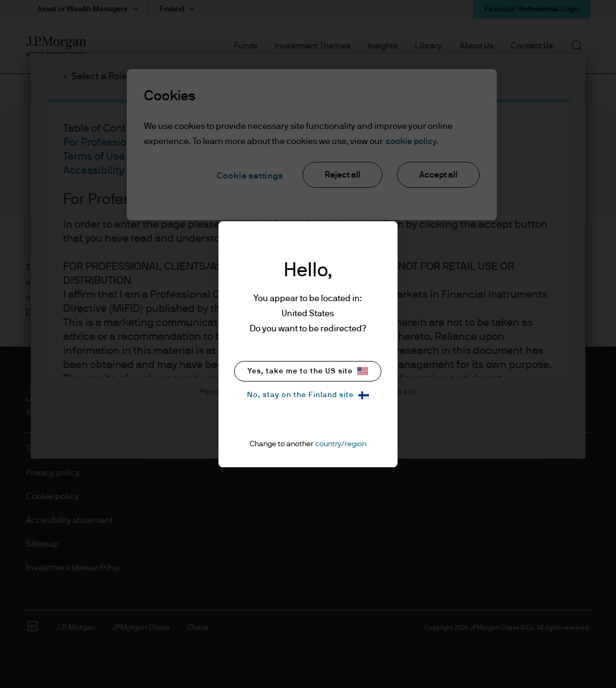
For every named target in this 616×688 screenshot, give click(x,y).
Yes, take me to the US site (308, 371)
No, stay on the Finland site (308, 395)
